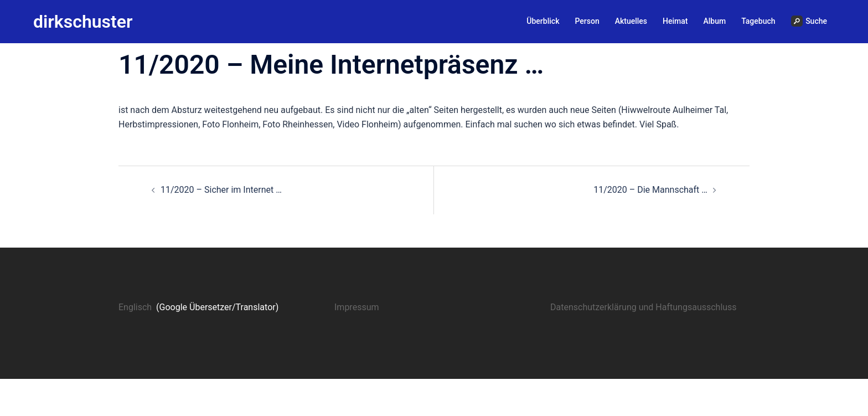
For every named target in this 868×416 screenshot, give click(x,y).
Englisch (135, 307)
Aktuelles (631, 21)
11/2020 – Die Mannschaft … (650, 190)
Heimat (675, 21)
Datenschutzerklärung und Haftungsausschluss (644, 307)
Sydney (296, 397)
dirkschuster (83, 22)
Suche (809, 21)
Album (714, 21)
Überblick (543, 21)
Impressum (357, 307)
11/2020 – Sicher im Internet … (221, 190)
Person (587, 21)
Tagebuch (758, 21)
